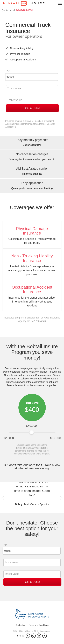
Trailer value (15, 100)
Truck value (14, 88)
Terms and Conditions (39, 625)
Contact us (20, 625)
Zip (8, 71)
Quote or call (17, 10)
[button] (3, 498)
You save (32, 403)
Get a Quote (32, 108)
